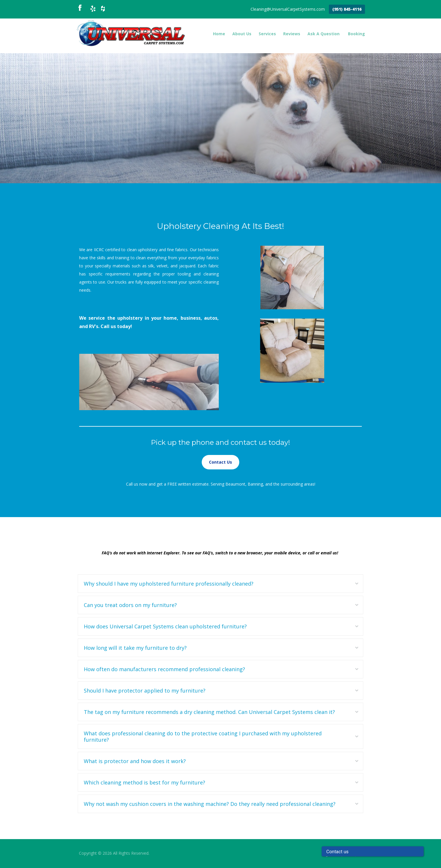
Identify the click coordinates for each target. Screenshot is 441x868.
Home (219, 34)
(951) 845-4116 (347, 9)
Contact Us (220, 462)
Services (267, 34)
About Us (242, 34)
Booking (356, 34)
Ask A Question (324, 34)
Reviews (292, 34)
